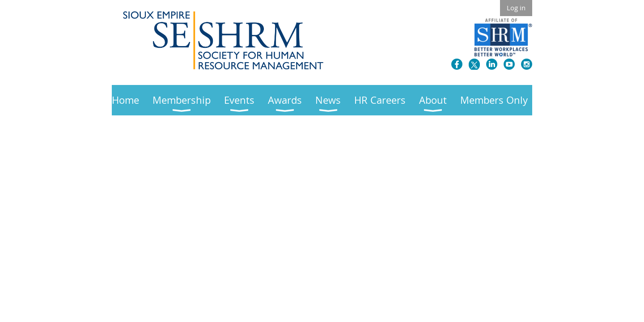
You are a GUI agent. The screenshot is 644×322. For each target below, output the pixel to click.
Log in (516, 8)
